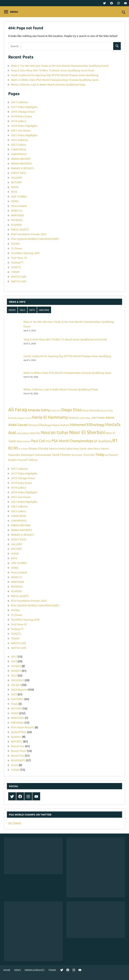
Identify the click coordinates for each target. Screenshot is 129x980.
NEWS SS (17, 210)
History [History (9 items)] (73, 417)
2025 (14, 694)
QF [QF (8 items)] (96, 441)
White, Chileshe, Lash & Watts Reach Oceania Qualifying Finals (48, 84)
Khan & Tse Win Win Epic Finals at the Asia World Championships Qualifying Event (60, 65)
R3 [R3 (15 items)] (16, 448)
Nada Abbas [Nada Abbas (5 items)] (23, 433)
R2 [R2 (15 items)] (10, 448)
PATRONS (17, 220)
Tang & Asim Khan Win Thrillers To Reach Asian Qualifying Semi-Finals (53, 70)
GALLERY (17, 177)
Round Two (18, 755)
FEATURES (17, 699)
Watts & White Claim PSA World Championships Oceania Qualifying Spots (55, 80)
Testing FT (17, 262)
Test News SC (19, 258)
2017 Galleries (19, 102)
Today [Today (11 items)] (100, 454)
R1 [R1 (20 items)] (115, 440)
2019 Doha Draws (21, 116)
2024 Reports (19, 689)
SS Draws (16, 248)
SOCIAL (15, 243)
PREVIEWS (17, 722)
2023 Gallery (18, 144)
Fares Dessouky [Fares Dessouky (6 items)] (91, 410)
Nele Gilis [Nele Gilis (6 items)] (35, 433)
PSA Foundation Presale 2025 (29, 234)
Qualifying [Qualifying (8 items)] (105, 441)
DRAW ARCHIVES (21, 163)
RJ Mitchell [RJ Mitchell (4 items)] (23, 449)
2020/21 (16, 671)
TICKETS (16, 267)
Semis (15, 765)
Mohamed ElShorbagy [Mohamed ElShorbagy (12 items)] (87, 424)
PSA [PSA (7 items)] (48, 441)
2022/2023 (17, 680)
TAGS (22, 310)
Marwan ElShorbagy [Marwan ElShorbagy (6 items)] (40, 425)
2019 (14, 661)
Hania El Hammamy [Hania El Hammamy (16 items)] (50, 417)
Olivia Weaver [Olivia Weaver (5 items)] (24, 441)
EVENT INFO (19, 173)
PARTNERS (18, 215)
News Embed (19, 206)
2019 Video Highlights (24, 126)
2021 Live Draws (21, 130)
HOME (15, 187)
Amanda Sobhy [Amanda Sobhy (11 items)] (39, 410)
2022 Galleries (19, 140)
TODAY (15, 272)
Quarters (16, 737)
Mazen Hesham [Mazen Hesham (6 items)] (60, 425)
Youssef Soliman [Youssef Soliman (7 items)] (28, 460)
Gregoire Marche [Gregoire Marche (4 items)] (24, 418)
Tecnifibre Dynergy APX (25, 253)
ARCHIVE (44, 310)
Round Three (19, 751)
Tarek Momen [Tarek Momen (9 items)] (61, 454)
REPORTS (17, 741)
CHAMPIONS (19, 154)
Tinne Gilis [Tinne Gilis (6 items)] (89, 455)
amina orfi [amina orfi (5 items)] (56, 410)
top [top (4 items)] (106, 455)
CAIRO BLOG (19, 149)
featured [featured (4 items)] (104, 410)
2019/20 (16, 666)
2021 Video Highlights (24, 135)
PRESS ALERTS (20, 229)
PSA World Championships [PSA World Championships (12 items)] (72, 441)
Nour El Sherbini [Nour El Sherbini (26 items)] (87, 432)
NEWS (15, 201)
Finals (14, 704)
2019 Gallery (18, 121)
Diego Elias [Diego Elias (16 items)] (71, 410)
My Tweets (15, 823)
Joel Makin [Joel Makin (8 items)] (98, 417)
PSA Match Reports (23, 727)
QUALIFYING (19, 732)
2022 (14, 675)
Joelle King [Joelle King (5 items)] (85, 418)
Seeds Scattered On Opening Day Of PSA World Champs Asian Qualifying (55, 75)
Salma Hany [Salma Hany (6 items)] (72, 448)
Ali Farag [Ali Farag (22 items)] (18, 410)
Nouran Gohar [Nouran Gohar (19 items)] (55, 432)
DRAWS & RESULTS (23, 168)
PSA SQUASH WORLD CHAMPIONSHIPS (35, 239)
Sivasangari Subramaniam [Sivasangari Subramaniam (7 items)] (36, 455)
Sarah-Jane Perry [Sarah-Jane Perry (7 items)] (90, 448)
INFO (14, 192)
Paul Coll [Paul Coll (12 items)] (38, 441)
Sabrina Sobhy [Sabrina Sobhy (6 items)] (57, 448)
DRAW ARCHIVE (21, 159)
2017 (14, 656)
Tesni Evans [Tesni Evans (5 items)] (77, 455)
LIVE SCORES (19, 196)
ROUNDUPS (18, 760)
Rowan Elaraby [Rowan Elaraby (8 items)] (38, 448)
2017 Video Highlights (24, 107)
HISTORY (16, 182)
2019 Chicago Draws (23, 111)
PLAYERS (16, 225)
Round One (18, 746)
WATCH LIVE (19, 276)
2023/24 (16, 685)
